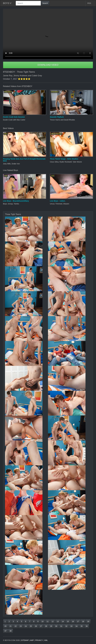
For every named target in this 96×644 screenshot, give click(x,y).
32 (66, 626)
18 (83, 621)
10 (42, 621)
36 (87, 626)
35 (82, 626)
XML (46, 640)
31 (61, 626)
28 (46, 626)
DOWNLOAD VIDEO (48, 65)
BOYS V (7, 3)
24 (26, 626)
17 (78, 621)
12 (53, 621)
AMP (32, 640)
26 (36, 626)
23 (21, 626)
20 (5, 626)
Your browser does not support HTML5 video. (48, 34)
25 (31, 626)
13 (58, 621)
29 (51, 626)
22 (16, 626)
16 (73, 621)
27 (41, 626)
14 (63, 621)
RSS (89, 3)
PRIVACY (39, 640)
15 (68, 621)
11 (48, 621)
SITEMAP (25, 640)
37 (5, 631)
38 (11, 631)
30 (56, 626)
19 (88, 621)
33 (71, 626)
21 (11, 626)
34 (76, 626)
